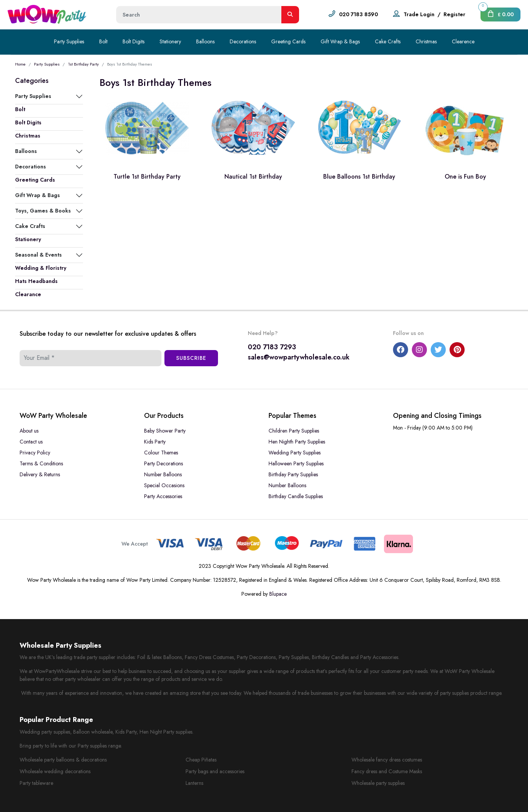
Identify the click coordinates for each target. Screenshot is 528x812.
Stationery (170, 41)
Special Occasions (164, 485)
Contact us (31, 442)
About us (29, 431)
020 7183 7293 (272, 347)
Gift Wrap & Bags (340, 41)
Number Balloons (163, 474)
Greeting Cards (288, 41)
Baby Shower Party (165, 431)
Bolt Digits (134, 41)
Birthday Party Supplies (293, 474)
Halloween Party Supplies (296, 463)
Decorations (243, 41)
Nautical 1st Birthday (253, 177)
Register (454, 14)
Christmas (426, 41)
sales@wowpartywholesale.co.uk (299, 357)
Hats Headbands (36, 281)
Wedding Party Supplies (295, 453)
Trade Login (419, 14)
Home (20, 64)
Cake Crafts (388, 41)
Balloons (205, 41)
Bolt (103, 41)
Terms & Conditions (41, 463)
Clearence (463, 41)
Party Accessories (163, 496)
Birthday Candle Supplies (296, 496)
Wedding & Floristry (41, 268)
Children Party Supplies (294, 431)
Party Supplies (69, 41)
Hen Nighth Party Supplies (297, 442)
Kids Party (155, 442)
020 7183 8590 (358, 14)
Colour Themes (161, 453)
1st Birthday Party (83, 64)
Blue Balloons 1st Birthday (359, 177)
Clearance (28, 294)
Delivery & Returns (40, 474)
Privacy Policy (35, 453)
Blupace (278, 594)
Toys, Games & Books (43, 211)
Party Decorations (163, 463)
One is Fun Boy (465, 177)
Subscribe (191, 358)
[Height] (199, 15)
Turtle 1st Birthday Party (147, 177)
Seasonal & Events (38, 255)
